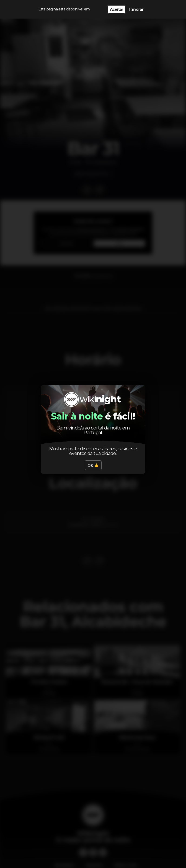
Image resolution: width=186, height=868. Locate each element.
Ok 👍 (93, 465)
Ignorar (136, 9)
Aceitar (116, 9)
